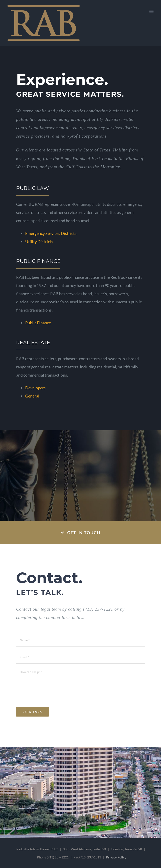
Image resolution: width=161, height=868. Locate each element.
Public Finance (38, 323)
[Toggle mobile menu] (152, 11)
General (32, 396)
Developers (35, 388)
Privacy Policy (116, 857)
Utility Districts (39, 242)
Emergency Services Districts (51, 233)
